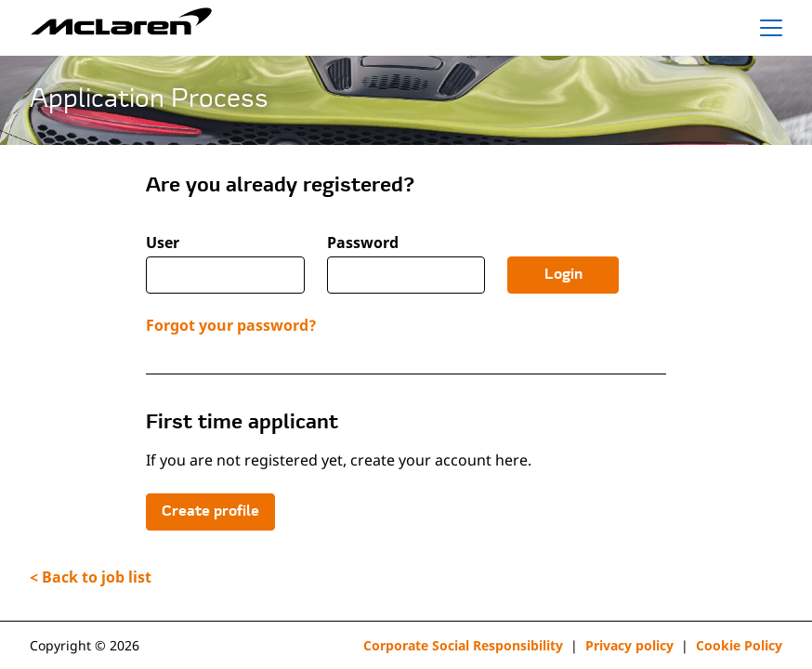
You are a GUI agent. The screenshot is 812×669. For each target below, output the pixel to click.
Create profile (210, 512)
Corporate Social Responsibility (463, 645)
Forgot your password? (231, 325)
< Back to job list (91, 577)
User (163, 243)
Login (563, 275)
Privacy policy (629, 645)
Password (363, 243)
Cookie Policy (739, 645)
